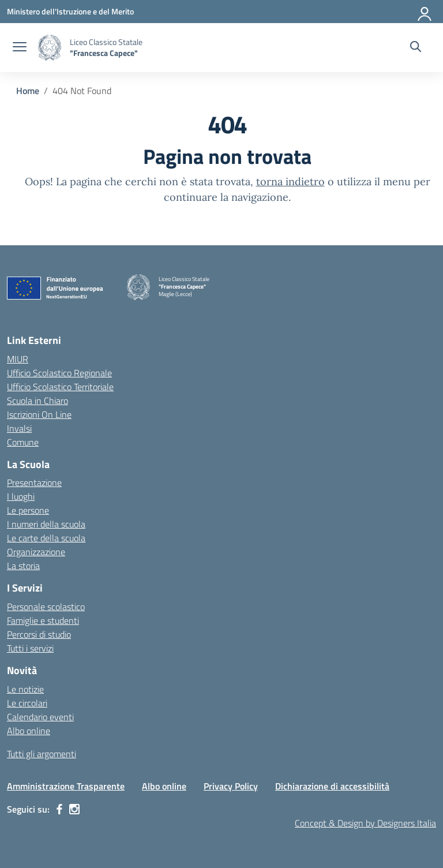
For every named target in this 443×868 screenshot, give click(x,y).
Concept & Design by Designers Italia (365, 823)
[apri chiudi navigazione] (20, 48)
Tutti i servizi (30, 648)
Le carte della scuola (46, 538)
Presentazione (34, 482)
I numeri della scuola (46, 524)
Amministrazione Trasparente (66, 786)
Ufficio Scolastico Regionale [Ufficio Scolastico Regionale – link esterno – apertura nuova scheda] (59, 373)
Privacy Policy (231, 786)
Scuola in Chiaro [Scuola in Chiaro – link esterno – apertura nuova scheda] (37, 401)
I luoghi (21, 496)
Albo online (29, 731)
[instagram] (74, 809)
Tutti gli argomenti (42, 754)
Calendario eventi (40, 717)
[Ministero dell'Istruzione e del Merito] (70, 11)
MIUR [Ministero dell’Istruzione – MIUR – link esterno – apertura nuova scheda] (18, 359)
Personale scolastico (46, 607)
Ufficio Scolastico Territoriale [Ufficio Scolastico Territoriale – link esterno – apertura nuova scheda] (60, 387)
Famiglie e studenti (43, 620)
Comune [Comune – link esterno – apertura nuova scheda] (23, 442)
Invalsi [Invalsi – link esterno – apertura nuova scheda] (19, 428)
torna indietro (290, 182)
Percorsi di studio (39, 634)
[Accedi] (425, 12)
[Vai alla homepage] (50, 48)
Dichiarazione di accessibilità (332, 786)
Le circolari (27, 703)
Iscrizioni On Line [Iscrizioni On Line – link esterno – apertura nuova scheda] (39, 414)
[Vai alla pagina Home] (28, 91)
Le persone (28, 510)
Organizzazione (36, 552)
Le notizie (25, 689)
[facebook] (59, 809)
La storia (23, 566)
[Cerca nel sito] (416, 48)
